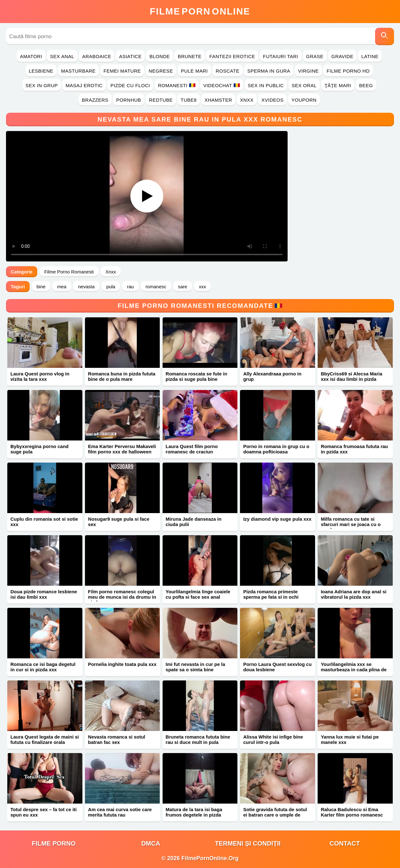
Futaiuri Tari (281, 56)
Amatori (31, 56)
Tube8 (189, 100)
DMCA (151, 843)
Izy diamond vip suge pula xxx (277, 519)
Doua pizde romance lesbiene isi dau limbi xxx (44, 594)
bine (41, 287)
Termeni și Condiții (248, 843)
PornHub (129, 100)
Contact (345, 843)
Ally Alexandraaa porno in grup (272, 376)
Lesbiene (41, 71)
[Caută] (385, 36)
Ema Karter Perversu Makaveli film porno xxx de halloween (122, 449)
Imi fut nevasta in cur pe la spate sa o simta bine (195, 667)
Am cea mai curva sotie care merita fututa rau (120, 812)
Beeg (366, 85)
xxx (203, 287)
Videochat (222, 85)
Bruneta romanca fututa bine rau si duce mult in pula (198, 739)
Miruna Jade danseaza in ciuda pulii (194, 522)
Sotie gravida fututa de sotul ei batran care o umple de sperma (275, 815)
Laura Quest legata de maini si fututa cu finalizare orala (45, 739)
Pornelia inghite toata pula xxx (122, 664)
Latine (370, 56)
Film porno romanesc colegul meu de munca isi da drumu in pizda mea (122, 597)
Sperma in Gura (269, 71)
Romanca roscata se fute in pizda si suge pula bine (197, 376)
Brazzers (95, 100)
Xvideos (272, 100)
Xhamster (218, 100)
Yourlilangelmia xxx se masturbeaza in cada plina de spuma (354, 670)
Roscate (227, 71)
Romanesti (177, 85)
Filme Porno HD (348, 71)
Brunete (190, 56)
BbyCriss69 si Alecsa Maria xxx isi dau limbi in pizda (352, 376)
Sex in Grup (42, 85)
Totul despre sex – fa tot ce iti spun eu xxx (44, 812)
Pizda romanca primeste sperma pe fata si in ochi (271, 594)
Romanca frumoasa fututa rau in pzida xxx (354, 449)
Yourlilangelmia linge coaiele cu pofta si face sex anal (198, 594)
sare (183, 287)
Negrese (161, 71)
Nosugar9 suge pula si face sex (119, 522)
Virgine (308, 71)
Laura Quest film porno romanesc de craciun (192, 449)
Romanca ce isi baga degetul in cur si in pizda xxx (43, 667)
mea (62, 287)
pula (111, 287)
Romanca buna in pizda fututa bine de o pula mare (122, 376)
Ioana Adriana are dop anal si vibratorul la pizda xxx (354, 594)
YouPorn (304, 100)
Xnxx (247, 100)
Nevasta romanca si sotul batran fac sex (117, 739)
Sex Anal (62, 56)
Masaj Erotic (84, 85)
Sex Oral (304, 85)
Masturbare (78, 71)
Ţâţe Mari (338, 85)
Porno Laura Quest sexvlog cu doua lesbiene (277, 667)
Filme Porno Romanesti (69, 272)
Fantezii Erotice (232, 56)
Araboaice (97, 56)
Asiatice (130, 56)
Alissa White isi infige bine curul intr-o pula (273, 739)
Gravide (343, 56)
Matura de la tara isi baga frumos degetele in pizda (194, 812)
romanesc (156, 287)
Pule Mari (194, 71)
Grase (315, 56)
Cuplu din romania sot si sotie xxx (44, 522)
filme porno (54, 843)
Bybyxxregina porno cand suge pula (39, 449)
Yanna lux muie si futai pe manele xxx (350, 739)
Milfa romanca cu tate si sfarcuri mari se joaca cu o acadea (351, 524)
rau (130, 287)
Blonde (160, 56)
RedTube (161, 100)
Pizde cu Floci (130, 85)
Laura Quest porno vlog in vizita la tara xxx (40, 376)
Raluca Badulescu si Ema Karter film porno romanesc (352, 812)
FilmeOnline (200, 11)
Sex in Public (266, 85)
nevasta (86, 287)
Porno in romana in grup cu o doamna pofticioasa (276, 449)
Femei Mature (122, 71)
